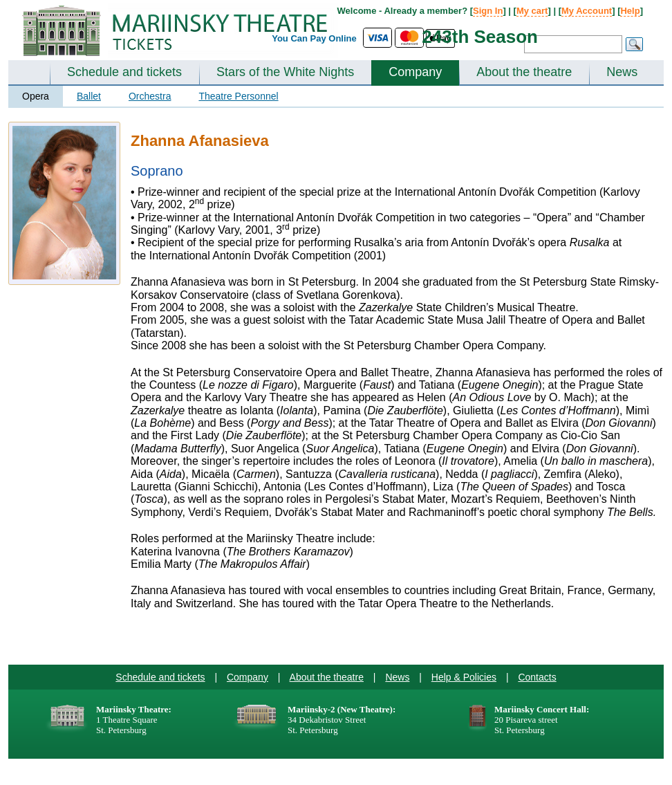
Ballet (89, 96)
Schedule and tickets (124, 72)
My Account (587, 11)
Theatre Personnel (238, 96)
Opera (36, 96)
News (622, 72)
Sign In (488, 11)
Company (415, 72)
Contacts (537, 677)
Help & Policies (464, 677)
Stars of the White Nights (285, 72)
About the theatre (524, 72)
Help (630, 11)
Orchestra (150, 96)
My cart (532, 11)
